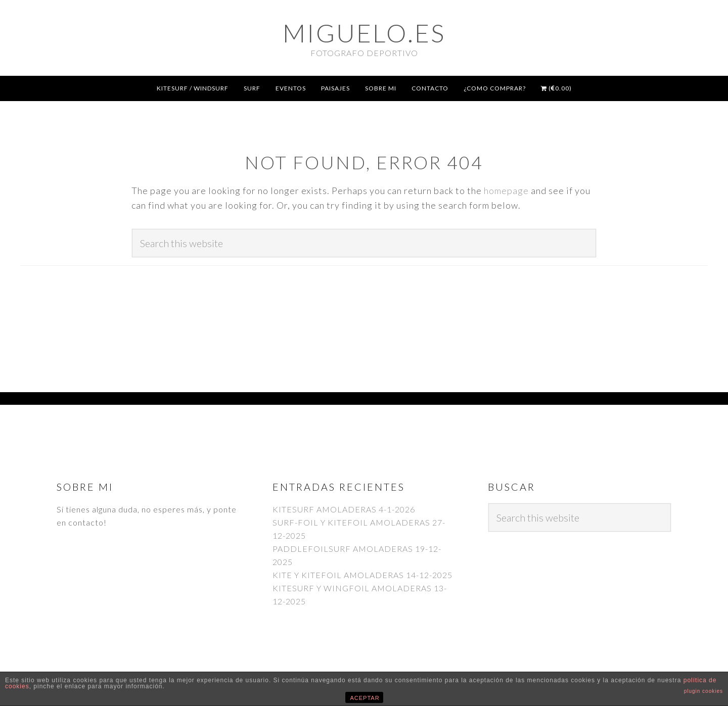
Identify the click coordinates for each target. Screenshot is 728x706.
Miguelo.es (364, 33)
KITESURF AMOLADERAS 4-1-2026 (344, 509)
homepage (506, 191)
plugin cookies (703, 691)
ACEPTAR (365, 698)
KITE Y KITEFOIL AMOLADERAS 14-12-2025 (362, 575)
